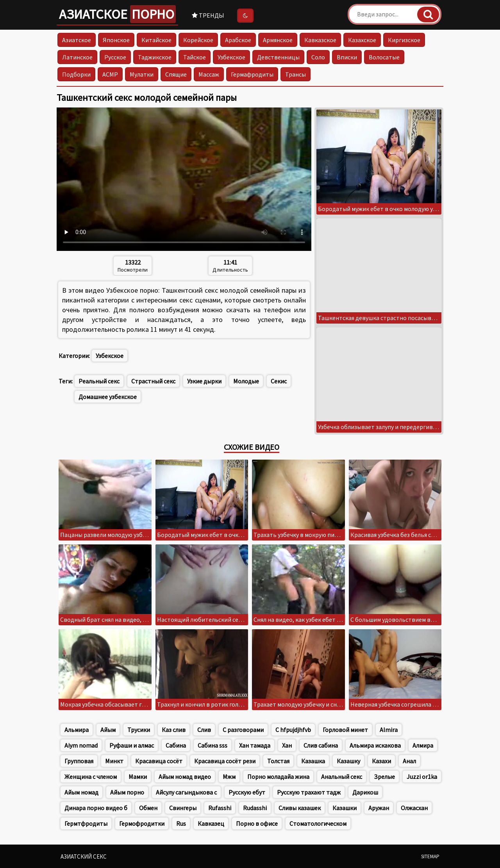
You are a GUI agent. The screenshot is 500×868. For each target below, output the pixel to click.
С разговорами (243, 730)
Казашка (313, 761)
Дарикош (365, 792)
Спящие (176, 74)
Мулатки (142, 74)
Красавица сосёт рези (225, 761)
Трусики (139, 730)
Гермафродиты (252, 74)
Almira (389, 730)
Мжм (229, 777)
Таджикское (155, 57)
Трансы (296, 74)
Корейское (198, 40)
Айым (108, 730)
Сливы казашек (300, 808)
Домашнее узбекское (108, 397)
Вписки (347, 57)
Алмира (423, 745)
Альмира (77, 730)
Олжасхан (414, 808)
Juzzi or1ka (422, 777)
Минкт (114, 761)
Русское (115, 57)
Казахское (362, 40)
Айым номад (81, 792)
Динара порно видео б (96, 808)
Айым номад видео (185, 777)
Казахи (381, 761)
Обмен (148, 808)
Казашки (345, 808)
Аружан (379, 808)
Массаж (209, 74)
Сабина (176, 745)
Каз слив (174, 730)
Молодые (246, 381)
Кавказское (320, 40)
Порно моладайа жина (278, 777)
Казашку (348, 761)
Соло (318, 57)
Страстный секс (153, 381)
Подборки (76, 74)
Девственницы (278, 57)
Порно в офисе (257, 823)
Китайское (156, 40)
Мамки (138, 777)
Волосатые (384, 57)
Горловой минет (345, 730)
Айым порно (127, 792)
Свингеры (183, 808)
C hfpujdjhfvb (293, 730)
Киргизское (404, 40)
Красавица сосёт (159, 761)
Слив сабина (321, 745)
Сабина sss (212, 745)
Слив (204, 730)
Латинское (77, 57)
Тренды (208, 15)
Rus (181, 823)
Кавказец (211, 823)
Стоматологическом (318, 823)
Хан (287, 745)
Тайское (195, 57)
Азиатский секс (84, 856)
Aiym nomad (81, 745)
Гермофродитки (142, 823)
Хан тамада (255, 745)
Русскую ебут (247, 792)
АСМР (110, 74)
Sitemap (430, 856)
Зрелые (384, 777)
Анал (409, 761)
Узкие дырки (204, 381)
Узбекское (231, 57)
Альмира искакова (375, 745)
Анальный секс (342, 777)
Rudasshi (255, 808)
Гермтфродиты (86, 823)
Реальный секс (99, 381)
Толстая (278, 761)
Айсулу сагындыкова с (186, 792)
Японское (116, 40)
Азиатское (117, 14)
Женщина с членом (91, 777)
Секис (279, 381)
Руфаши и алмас (132, 745)
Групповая (79, 761)
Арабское (238, 40)
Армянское (278, 40)
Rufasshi (220, 808)
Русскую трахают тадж (309, 792)
